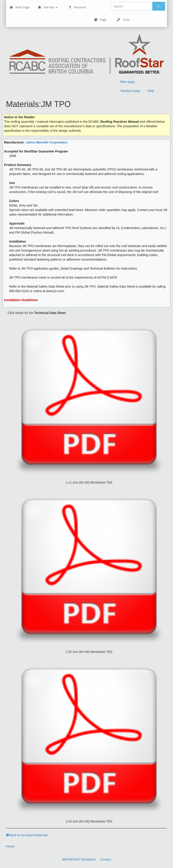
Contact (105, 859)
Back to (27, 835)
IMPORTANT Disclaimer (79, 859)
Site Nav (48, 7)
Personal (77, 7)
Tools (123, 20)
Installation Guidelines (21, 300)
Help (151, 91)
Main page (127, 82)
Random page (130, 91)
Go (159, 6)
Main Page (20, 7)
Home (10, 846)
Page (100, 20)
